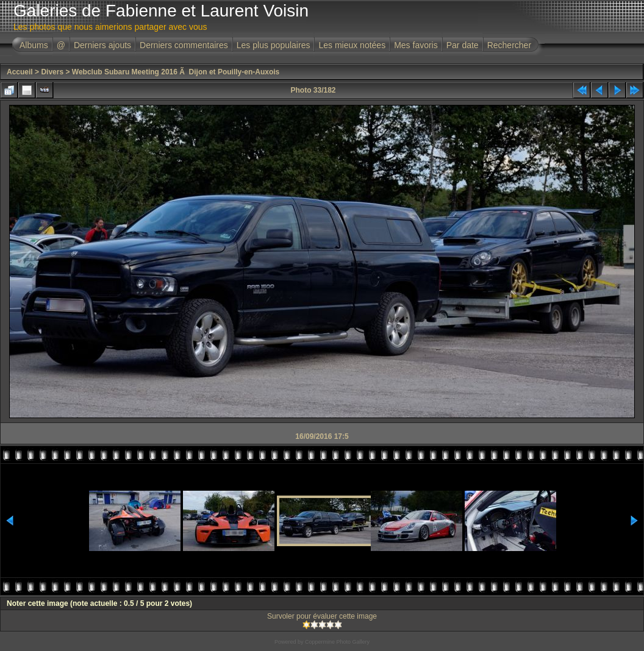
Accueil (20, 72)
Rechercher (509, 45)
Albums (34, 45)
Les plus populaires (274, 45)
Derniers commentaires (184, 45)
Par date (463, 45)
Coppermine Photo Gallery (337, 642)
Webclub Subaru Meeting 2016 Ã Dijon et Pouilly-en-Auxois (176, 72)
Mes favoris (416, 45)
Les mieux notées (352, 45)
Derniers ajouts (102, 45)
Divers (52, 72)
